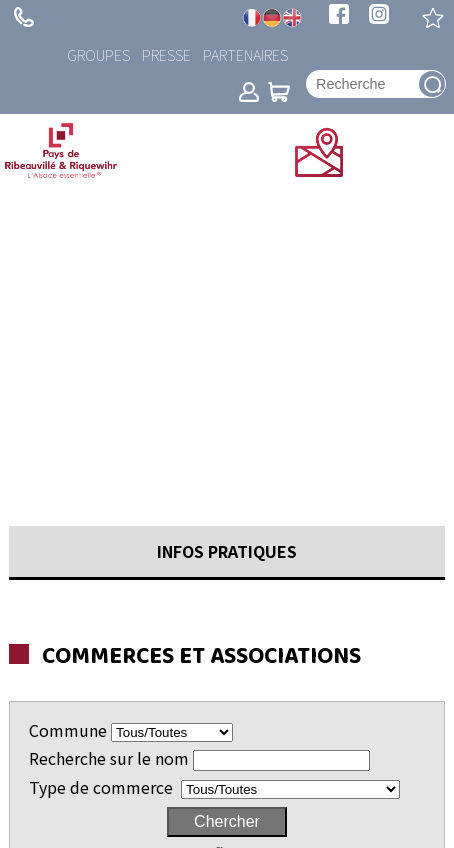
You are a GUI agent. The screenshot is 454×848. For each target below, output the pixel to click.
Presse (166, 54)
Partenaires (245, 54)
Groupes (98, 54)
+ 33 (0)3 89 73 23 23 (24, 17)
